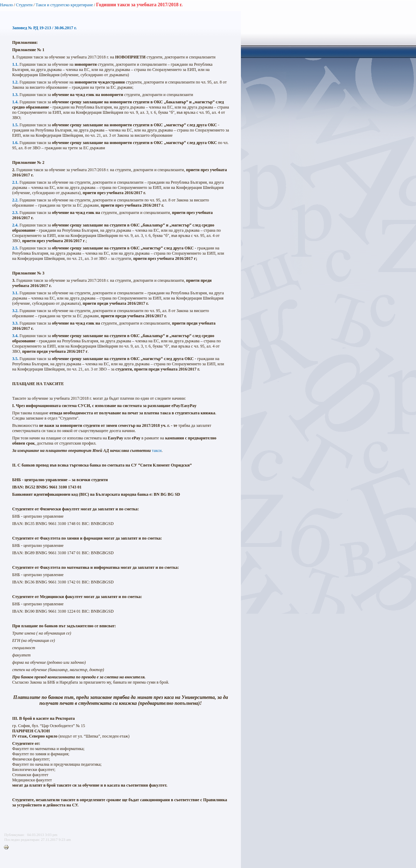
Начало (6, 5)
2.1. (15, 182)
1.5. (15, 125)
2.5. (15, 248)
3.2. (15, 311)
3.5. (15, 359)
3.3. (15, 323)
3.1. (15, 293)
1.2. (15, 82)
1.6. (15, 143)
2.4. (15, 225)
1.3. (15, 95)
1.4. (15, 102)
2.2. (15, 200)
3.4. (15, 336)
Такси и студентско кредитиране (64, 5)
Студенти (24, 5)
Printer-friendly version (8, 847)
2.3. (15, 213)
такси (157, 451)
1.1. (15, 64)
